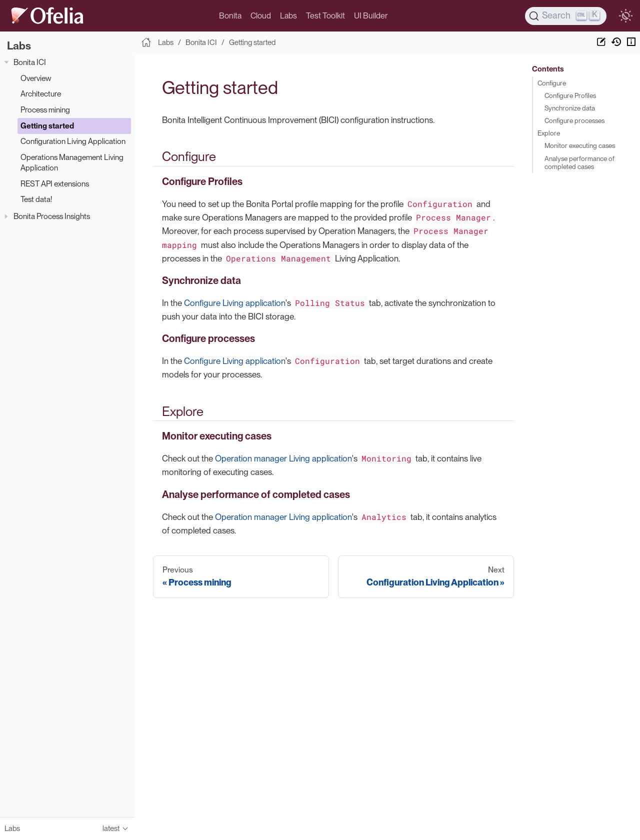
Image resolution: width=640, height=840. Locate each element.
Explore (549, 133)
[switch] (625, 16)
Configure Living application (235, 303)
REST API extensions (55, 184)
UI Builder (371, 16)
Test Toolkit (325, 16)
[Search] (566, 16)
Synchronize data (570, 108)
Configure (552, 83)
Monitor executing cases (580, 145)
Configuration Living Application (73, 141)
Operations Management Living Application (72, 162)
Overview (36, 78)
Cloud (261, 16)
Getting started (47, 126)
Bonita (230, 16)
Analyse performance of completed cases (579, 162)
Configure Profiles (570, 95)
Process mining (45, 110)
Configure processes (574, 120)
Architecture (41, 94)
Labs (288, 16)
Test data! (36, 199)
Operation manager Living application (283, 458)
